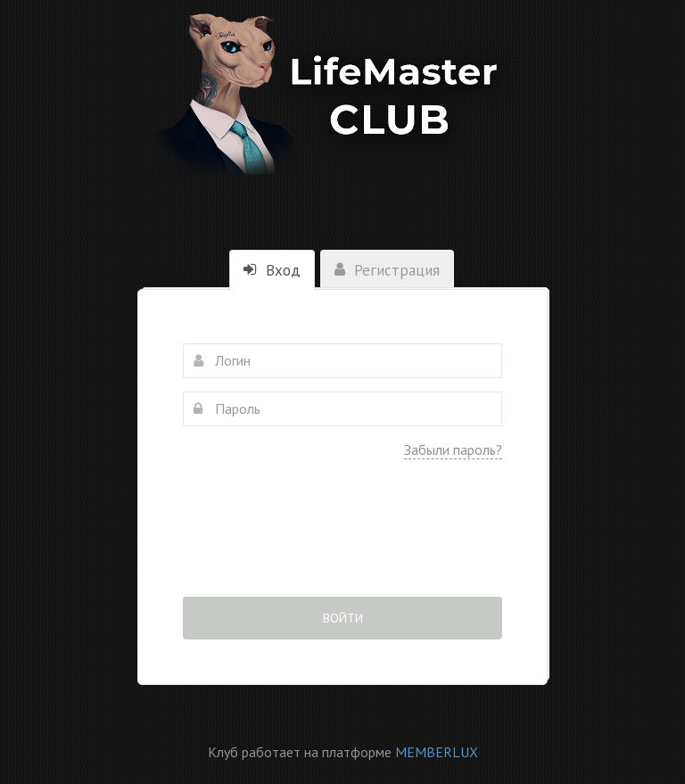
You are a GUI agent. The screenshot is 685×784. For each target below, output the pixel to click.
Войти (343, 618)
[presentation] (342, 541)
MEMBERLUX (437, 752)
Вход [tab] (272, 270)
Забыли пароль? (453, 450)
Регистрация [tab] (387, 270)
